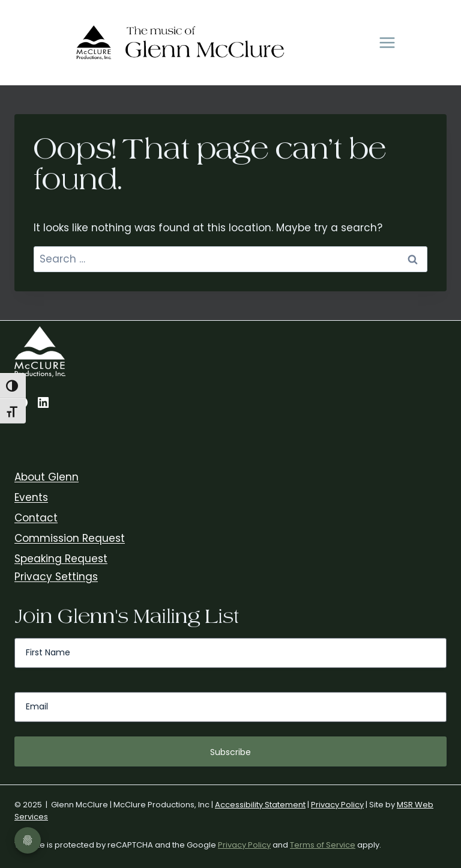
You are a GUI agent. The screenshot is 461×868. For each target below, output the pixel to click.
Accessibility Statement (260, 805)
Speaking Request (61, 559)
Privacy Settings (56, 577)
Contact (36, 518)
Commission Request (70, 538)
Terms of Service (323, 845)
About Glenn (47, 477)
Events (31, 497)
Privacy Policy (337, 805)
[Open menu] (387, 43)
